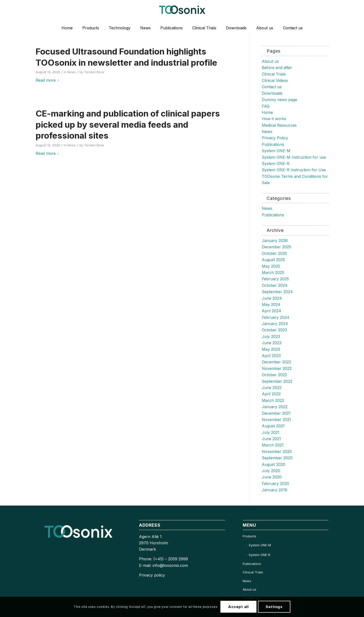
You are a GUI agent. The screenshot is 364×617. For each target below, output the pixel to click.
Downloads (272, 93)
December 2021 (276, 413)
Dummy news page (279, 100)
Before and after (277, 68)
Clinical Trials (274, 74)
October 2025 (274, 253)
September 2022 (277, 381)
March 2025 (273, 273)
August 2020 (274, 464)
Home (267, 112)
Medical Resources (279, 125)
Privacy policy (152, 575)
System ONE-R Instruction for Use (294, 170)
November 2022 (277, 368)
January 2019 (275, 490)
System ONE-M (276, 151)
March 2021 (273, 445)
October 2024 (275, 285)
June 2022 (272, 388)
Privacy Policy (275, 138)
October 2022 (274, 375)
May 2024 (271, 305)
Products (249, 536)
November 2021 (276, 420)
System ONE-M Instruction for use (294, 157)
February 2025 (275, 279)
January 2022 (275, 407)
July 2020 (271, 471)
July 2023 (271, 336)
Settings (274, 607)
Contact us (272, 87)
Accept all (238, 607)
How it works (274, 119)
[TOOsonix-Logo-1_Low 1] (182, 11)
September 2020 (277, 458)
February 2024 (276, 317)
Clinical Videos (275, 80)
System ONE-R (276, 164)
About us (270, 61)
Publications (273, 144)
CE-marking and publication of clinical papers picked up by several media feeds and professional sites (128, 124)
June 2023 (272, 343)
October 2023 (274, 330)
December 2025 (276, 247)
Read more (48, 80)
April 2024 (271, 311)
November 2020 (277, 452)
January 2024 (275, 324)
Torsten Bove (94, 72)
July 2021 (271, 432)
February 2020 (275, 484)
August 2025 (273, 260)
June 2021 (271, 439)
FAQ (266, 106)
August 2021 (273, 426)
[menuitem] (67, 28)
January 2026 (275, 241)
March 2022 (273, 400)
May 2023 (271, 349)
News (72, 72)
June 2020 (272, 477)
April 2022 (271, 394)
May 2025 (271, 266)
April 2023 (271, 356)
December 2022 (276, 362)
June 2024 (272, 298)
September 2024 (277, 292)
